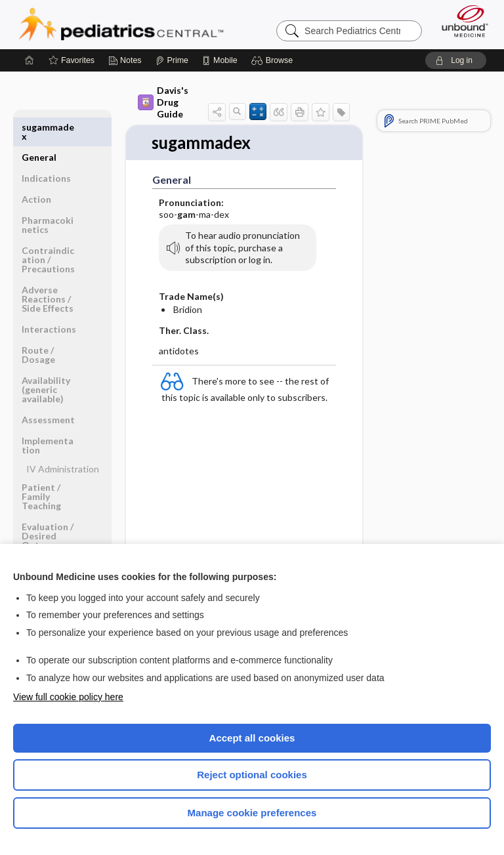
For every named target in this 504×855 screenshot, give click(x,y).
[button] (274, 60)
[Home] (30, 60)
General (39, 127)
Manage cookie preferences (252, 813)
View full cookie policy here (68, 697)
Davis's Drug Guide (163, 102)
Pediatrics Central (121, 24)
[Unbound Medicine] (461, 21)
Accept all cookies (252, 738)
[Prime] (172, 60)
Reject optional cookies (252, 775)
